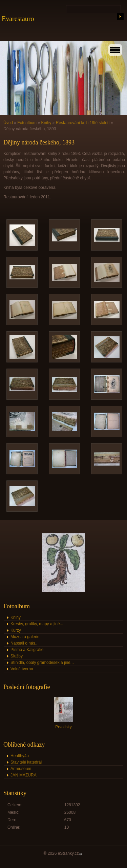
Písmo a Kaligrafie (27, 650)
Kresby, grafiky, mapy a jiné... (37, 624)
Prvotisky (63, 727)
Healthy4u (20, 756)
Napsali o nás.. (24, 643)
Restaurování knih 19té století (83, 123)
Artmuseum (21, 769)
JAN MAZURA (24, 775)
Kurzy (16, 630)
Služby (17, 656)
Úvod (8, 123)
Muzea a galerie (25, 637)
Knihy (46, 123)
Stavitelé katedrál (26, 762)
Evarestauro (18, 19)
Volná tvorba (22, 669)
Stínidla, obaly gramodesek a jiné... (42, 663)
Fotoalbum (27, 123)
